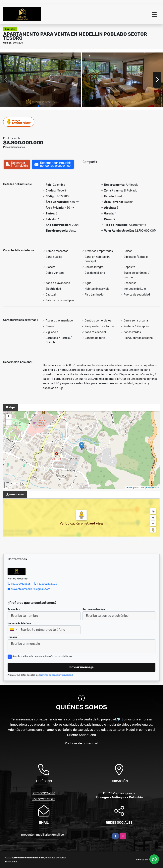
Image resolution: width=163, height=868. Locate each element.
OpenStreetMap (151, 487)
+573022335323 (47, 584)
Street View (19, 122)
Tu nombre (15, 609)
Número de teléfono (20, 623)
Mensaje (13, 637)
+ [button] (9, 417)
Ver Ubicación (70, 523)
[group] (41, 80)
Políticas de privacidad (82, 743)
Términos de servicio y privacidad (56, 675)
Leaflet (129, 487)
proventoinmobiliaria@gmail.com (30, 589)
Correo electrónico (94, 609)
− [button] (9, 423)
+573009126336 (21, 584)
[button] (38, 106)
